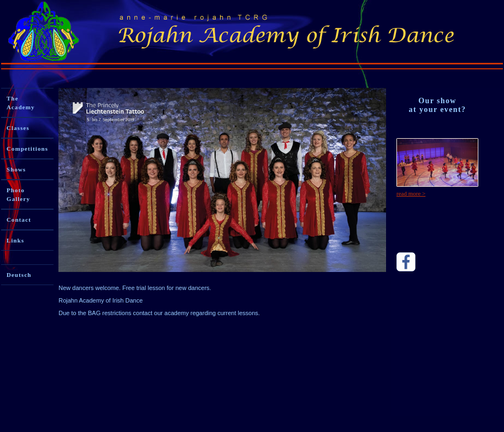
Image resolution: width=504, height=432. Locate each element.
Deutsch (19, 275)
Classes (18, 128)
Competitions (27, 149)
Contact (19, 220)
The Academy (21, 103)
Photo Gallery (18, 194)
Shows (16, 169)
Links (15, 240)
